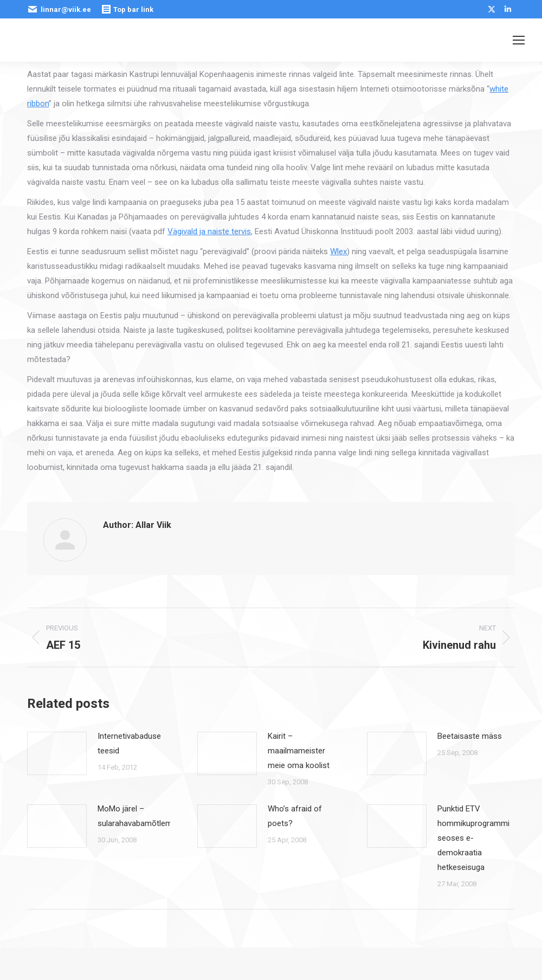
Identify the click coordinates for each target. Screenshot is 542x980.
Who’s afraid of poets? (295, 816)
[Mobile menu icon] (519, 40)
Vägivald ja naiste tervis (209, 231)
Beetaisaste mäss (470, 736)
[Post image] (57, 753)
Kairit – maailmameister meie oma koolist (299, 751)
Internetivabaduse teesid (129, 743)
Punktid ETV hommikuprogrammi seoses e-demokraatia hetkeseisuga (473, 838)
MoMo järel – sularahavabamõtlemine (140, 816)
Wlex (338, 252)
